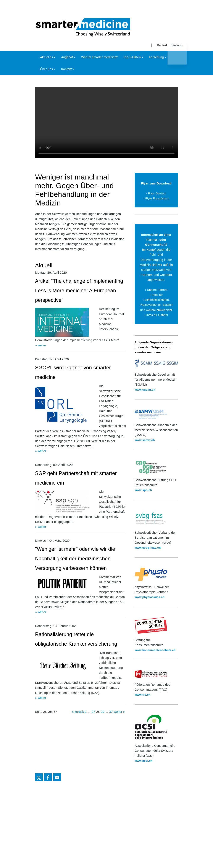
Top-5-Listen (132, 57)
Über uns (46, 69)
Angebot (67, 57)
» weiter (41, 345)
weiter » (119, 718)
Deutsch (169, 45)
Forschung (156, 57)
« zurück (78, 718)
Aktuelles (47, 57)
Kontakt (156, 45)
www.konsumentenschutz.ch (156, 655)
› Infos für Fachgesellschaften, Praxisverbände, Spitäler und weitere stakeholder (156, 305)
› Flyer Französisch (156, 198)
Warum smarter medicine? (100, 57)
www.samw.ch (145, 445)
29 (103, 718)
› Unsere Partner (156, 290)
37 (111, 718)
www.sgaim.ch (145, 394)
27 (93, 718)
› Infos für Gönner (156, 320)
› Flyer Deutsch (156, 193)
